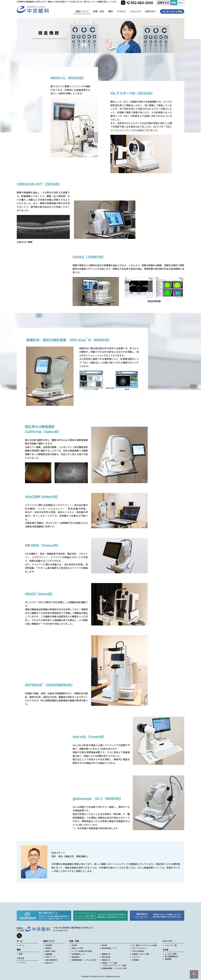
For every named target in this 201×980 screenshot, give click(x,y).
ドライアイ (136, 957)
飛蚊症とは (106, 960)
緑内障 (104, 945)
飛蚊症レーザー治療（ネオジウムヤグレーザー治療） (115, 964)
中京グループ (50, 957)
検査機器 (49, 954)
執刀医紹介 (76, 957)
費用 (111, 11)
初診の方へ (151, 11)
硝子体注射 (106, 957)
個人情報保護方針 (172, 956)
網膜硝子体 (106, 954)
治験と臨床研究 (51, 960)
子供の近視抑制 (138, 951)
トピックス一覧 (171, 945)
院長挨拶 (49, 945)
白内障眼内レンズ (78, 954)
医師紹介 (49, 948)
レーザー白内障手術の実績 (82, 951)
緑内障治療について (109, 948)
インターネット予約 (172, 11)
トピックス (136, 11)
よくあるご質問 (171, 954)
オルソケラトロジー (140, 948)
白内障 (74, 945)
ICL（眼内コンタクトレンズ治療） (145, 945)
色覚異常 (136, 960)
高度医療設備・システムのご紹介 (84, 960)
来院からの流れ (77, 948)
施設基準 (168, 959)
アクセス (121, 11)
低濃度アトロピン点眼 (141, 954)
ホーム (22, 945)
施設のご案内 (50, 951)
